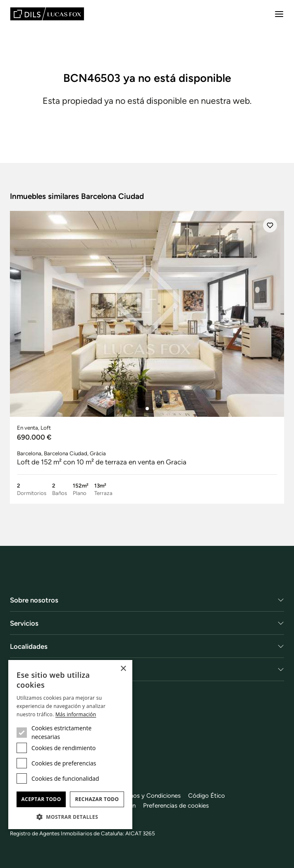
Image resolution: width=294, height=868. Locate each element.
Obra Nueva (29, 669)
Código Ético (207, 796)
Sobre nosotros (34, 600)
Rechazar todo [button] (97, 799)
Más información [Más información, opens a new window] (76, 714)
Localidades (29, 646)
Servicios (24, 623)
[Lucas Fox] (47, 14)
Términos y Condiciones (148, 796)
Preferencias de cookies (176, 806)
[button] (70, 817)
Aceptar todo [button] (41, 799)
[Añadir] (270, 225)
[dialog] (70, 745)
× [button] (123, 669)
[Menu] (279, 14)
